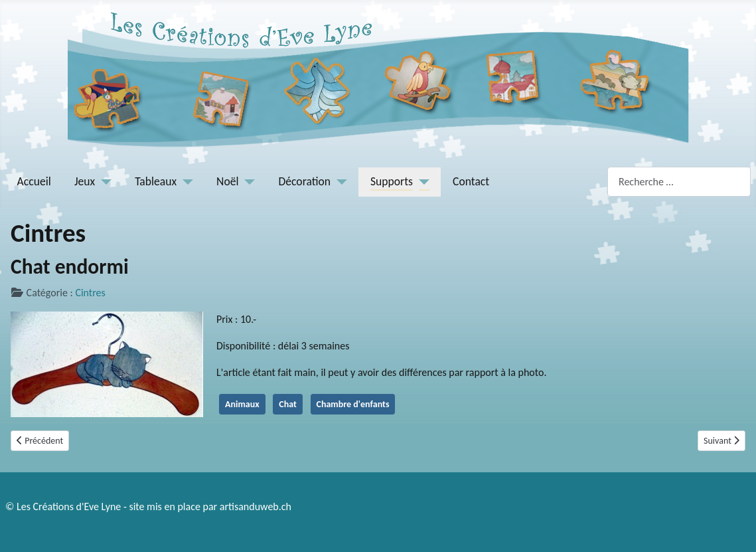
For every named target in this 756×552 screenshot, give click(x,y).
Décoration (305, 181)
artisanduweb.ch (256, 506)
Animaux (242, 404)
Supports (392, 181)
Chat (288, 404)
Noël (227, 181)
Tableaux (156, 181)
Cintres (90, 293)
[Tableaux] (185, 181)
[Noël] (247, 181)
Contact (471, 181)
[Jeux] (103, 181)
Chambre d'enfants (353, 404)
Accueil (34, 181)
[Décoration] (339, 181)
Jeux (85, 181)
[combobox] (679, 182)
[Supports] (421, 181)
